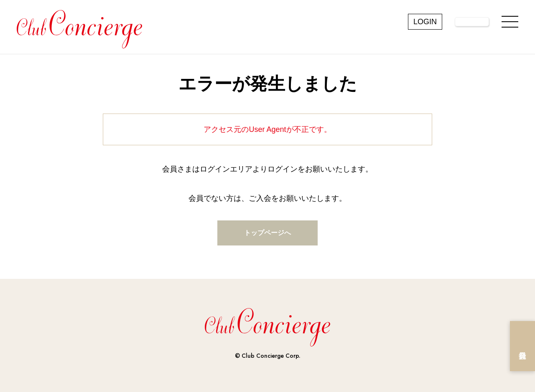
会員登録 (522, 346)
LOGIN (425, 22)
